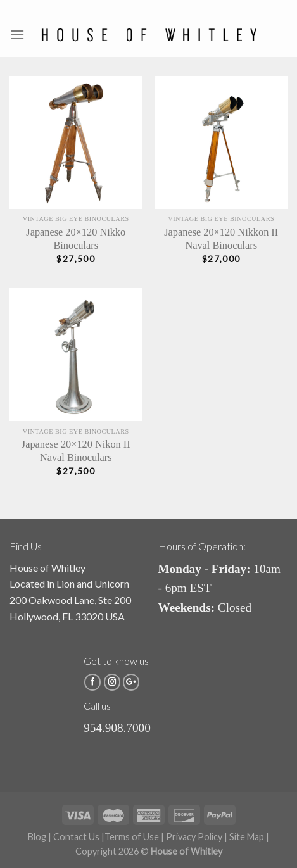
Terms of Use (132, 837)
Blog (37, 837)
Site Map (247, 837)
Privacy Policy (194, 837)
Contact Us (76, 837)
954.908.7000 (117, 728)
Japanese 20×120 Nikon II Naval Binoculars (76, 451)
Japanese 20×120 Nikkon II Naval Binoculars (221, 239)
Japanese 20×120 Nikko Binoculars (76, 239)
